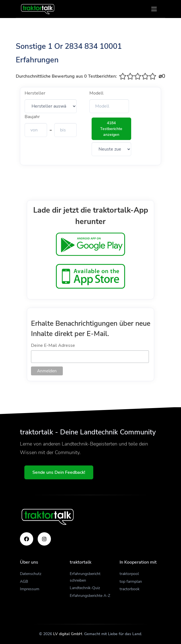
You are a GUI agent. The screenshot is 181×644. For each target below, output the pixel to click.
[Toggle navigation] (154, 9)
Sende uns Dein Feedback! (59, 472)
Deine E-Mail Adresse (53, 345)
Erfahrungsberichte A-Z (90, 596)
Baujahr (32, 117)
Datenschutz (31, 574)
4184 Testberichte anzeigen (111, 129)
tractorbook (130, 589)
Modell (96, 93)
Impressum (30, 589)
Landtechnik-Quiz (85, 588)
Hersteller (35, 93)
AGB (24, 581)
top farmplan (131, 581)
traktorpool (129, 574)
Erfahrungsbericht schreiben (85, 577)
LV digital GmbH (68, 634)
